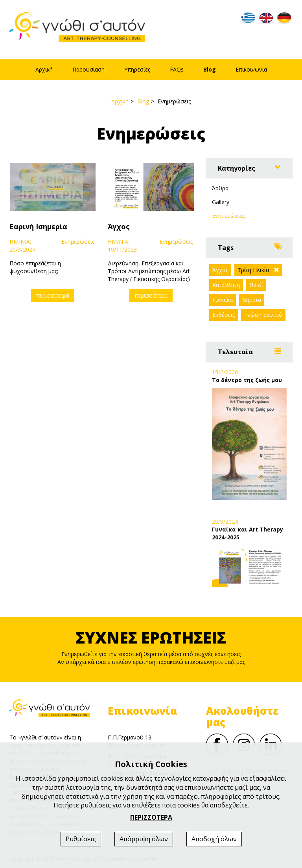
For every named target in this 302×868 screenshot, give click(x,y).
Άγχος (220, 270)
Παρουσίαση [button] (88, 69)
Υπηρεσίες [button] (137, 69)
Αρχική (44, 69)
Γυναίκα (223, 300)
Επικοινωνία (251, 69)
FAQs (177, 69)
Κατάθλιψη (226, 285)
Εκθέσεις (224, 315)
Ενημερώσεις (228, 216)
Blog (210, 69)
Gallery (221, 202)
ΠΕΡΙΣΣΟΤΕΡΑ (151, 817)
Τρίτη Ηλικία (253, 270)
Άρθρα (220, 188)
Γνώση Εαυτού (263, 315)
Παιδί (256, 285)
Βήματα (252, 300)
